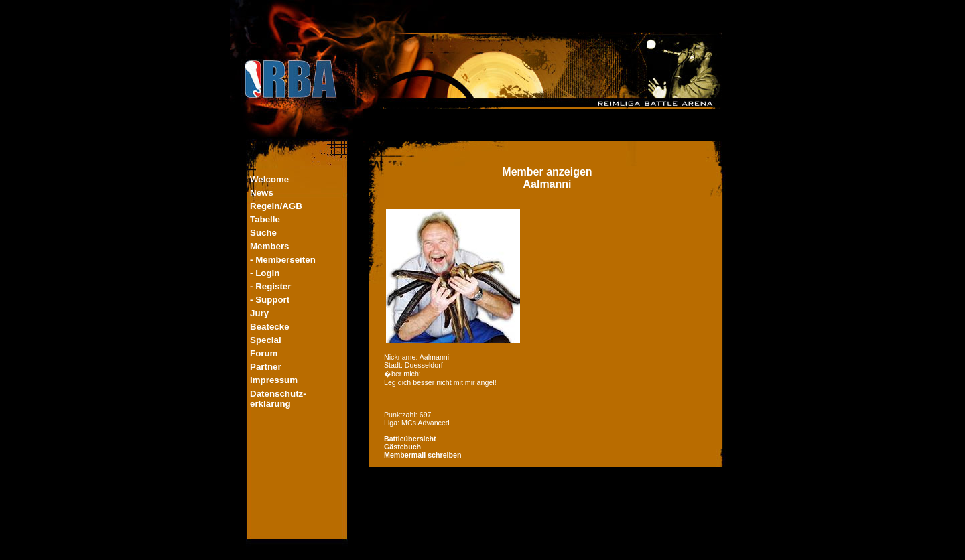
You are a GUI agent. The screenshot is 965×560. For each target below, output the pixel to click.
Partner (266, 367)
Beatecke (270, 327)
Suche (263, 233)
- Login (265, 273)
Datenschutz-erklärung (278, 399)
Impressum (274, 380)
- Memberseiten (283, 260)
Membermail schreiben (423, 455)
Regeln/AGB (276, 206)
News (262, 193)
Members (270, 246)
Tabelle (265, 219)
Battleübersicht (410, 439)
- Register (270, 286)
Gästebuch (402, 447)
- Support (270, 300)
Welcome (269, 179)
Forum (264, 353)
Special (266, 340)
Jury (259, 313)
